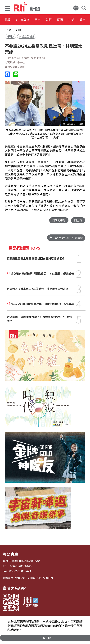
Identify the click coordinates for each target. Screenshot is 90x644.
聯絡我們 (8, 578)
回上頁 (78, 220)
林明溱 (10, 36)
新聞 (18, 30)
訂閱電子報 (34, 578)
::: (7, 30)
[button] (8, 9)
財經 (60, 20)
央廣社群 (48, 578)
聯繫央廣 (10, 554)
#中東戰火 (27, 20)
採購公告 (20, 578)
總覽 (8, 20)
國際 (74, 20)
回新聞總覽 (58, 220)
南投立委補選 (27, 36)
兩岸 (45, 20)
